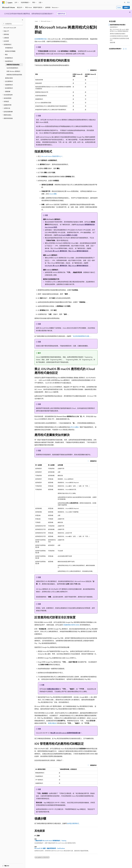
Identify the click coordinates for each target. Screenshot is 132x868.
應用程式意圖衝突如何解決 (118, 34)
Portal (119, 7)
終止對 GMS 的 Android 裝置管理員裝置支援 (66, 733)
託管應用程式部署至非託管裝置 (119, 36)
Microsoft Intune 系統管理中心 (51, 156)
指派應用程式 (114, 27)
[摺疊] (22, 20)
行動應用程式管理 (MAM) (71, 625)
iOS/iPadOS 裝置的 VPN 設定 (68, 235)
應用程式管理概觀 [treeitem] (10, 51)
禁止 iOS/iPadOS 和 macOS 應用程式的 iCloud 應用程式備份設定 (119, 30)
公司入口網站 (74, 427)
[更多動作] (96, 21)
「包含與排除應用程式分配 (80, 336)
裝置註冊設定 (52, 723)
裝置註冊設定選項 (53, 689)
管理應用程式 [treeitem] (9, 48)
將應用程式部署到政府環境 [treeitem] (14, 75)
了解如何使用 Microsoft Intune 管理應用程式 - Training (50, 841)
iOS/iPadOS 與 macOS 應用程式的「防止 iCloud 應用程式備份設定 (67, 251)
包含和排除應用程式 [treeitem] (12, 68)
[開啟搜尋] (125, 2)
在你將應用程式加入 (41, 39)
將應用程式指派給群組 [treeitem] (13, 65)
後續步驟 (112, 42)
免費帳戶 (126, 7)
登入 (129, 2)
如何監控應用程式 (73, 823)
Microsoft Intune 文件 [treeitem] (10, 28)
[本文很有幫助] (124, 49)
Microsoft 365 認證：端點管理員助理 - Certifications (50, 848)
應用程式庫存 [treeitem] (9, 78)
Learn (36, 21)
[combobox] (13, 24)
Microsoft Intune (46, 21)
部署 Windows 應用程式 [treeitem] (13, 71)
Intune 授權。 (54, 194)
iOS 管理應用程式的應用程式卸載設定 (119, 39)
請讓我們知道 (61, 14)
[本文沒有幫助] (126, 49)
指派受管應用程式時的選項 (118, 25)
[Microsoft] (3, 2)
